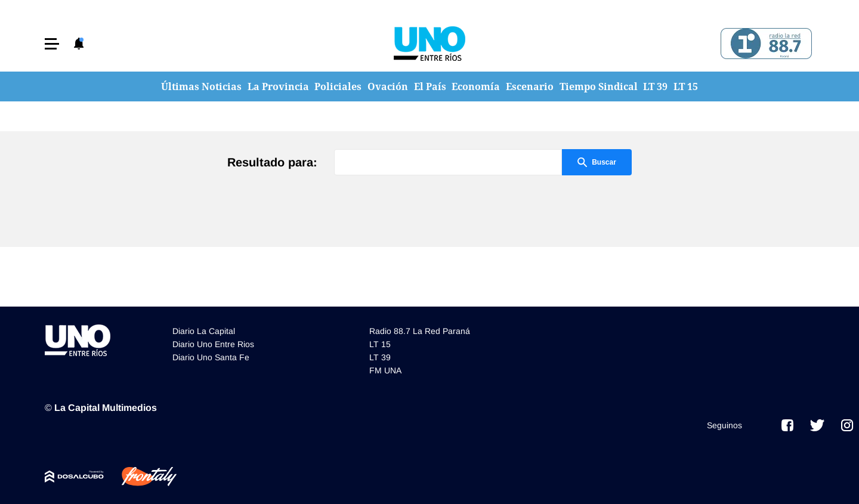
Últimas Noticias (201, 86)
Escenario (530, 86)
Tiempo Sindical (599, 86)
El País (430, 86)
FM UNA (385, 370)
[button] (52, 44)
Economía (476, 86)
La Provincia (278, 86)
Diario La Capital (204, 331)
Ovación (388, 86)
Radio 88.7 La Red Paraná (420, 331)
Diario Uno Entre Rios (213, 344)
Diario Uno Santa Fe (211, 357)
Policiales (338, 86)
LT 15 (686, 86)
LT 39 (655, 86)
